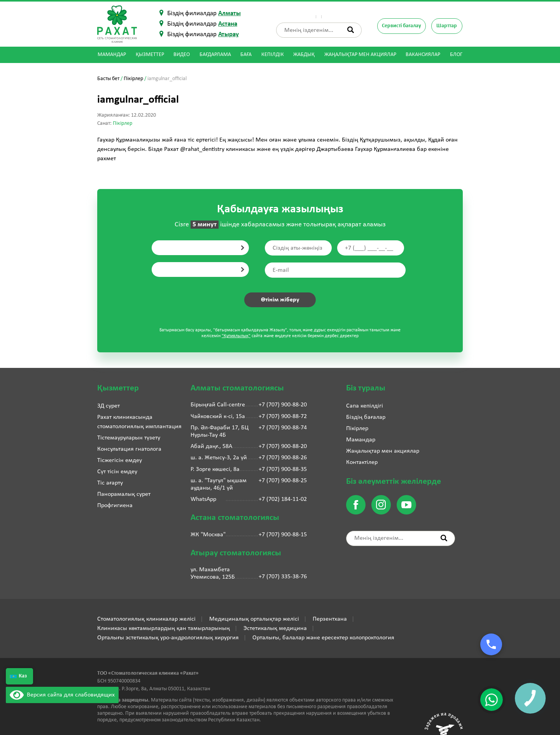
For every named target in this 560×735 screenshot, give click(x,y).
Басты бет (108, 79)
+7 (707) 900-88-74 (283, 428)
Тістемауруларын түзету (129, 438)
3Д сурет (108, 406)
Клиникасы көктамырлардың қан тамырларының (164, 628)
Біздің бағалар (366, 417)
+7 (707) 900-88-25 (283, 481)
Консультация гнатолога (129, 449)
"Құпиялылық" (236, 336)
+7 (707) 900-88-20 (283, 405)
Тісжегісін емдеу (120, 460)
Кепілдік (273, 55)
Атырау (228, 34)
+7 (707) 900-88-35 (283, 469)
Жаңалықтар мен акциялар (360, 55)
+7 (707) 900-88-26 (283, 458)
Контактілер (346, 13)
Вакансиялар (423, 55)
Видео (182, 55)
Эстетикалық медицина (275, 628)
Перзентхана (330, 619)
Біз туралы (290, 13)
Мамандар (112, 55)
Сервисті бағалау (402, 26)
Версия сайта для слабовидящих (62, 695)
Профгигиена (115, 506)
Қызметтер (150, 55)
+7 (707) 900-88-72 (283, 416)
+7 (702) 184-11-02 (283, 499)
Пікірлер (317, 13)
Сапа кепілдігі (365, 406)
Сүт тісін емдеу (117, 472)
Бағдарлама (215, 55)
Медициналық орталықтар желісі (254, 619)
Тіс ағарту (110, 483)
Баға (246, 55)
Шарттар (447, 26)
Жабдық (304, 55)
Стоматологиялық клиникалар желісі (146, 619)
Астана (228, 24)
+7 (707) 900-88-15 (283, 535)
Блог (456, 55)
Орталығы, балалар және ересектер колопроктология (323, 638)
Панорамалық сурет (124, 494)
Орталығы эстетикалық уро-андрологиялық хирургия (168, 638)
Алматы (229, 13)
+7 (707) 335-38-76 (283, 577)
